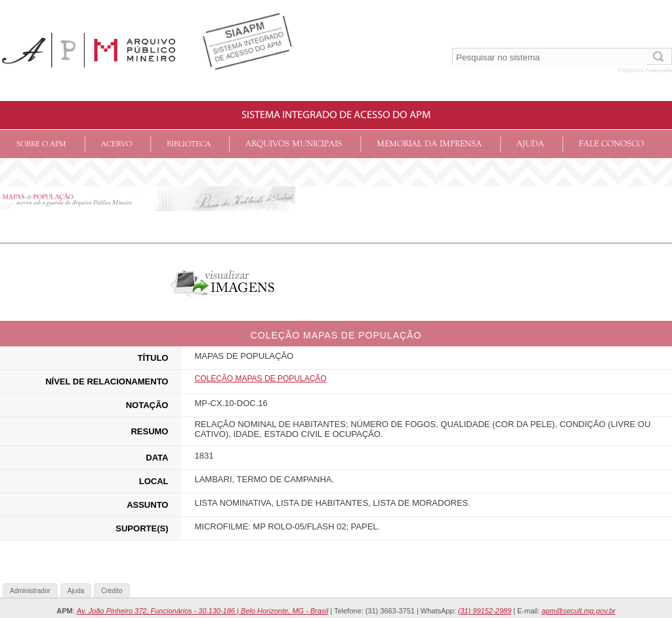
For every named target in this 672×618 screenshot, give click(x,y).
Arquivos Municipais (294, 144)
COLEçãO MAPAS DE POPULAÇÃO (260, 379)
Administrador (30, 591)
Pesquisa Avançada (645, 70)
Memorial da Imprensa (429, 144)
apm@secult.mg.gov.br (578, 611)
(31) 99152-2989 (485, 611)
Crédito (112, 591)
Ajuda (530, 144)
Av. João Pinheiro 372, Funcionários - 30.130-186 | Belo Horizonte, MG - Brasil (202, 611)
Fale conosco (611, 144)
